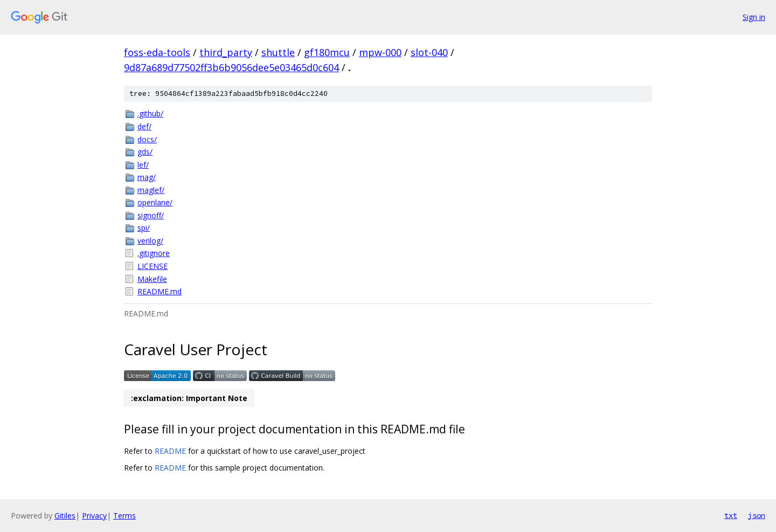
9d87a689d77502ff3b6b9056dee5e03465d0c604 (231, 67)
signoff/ (151, 215)
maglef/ (151, 190)
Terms (124, 516)
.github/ (150, 113)
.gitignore (154, 253)
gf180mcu (327, 52)
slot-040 (429, 52)
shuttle (278, 52)
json (757, 515)
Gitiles (65, 516)
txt (731, 515)
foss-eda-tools (157, 52)
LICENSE (153, 266)
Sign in (754, 17)
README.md (160, 291)
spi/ (144, 228)
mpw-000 (380, 52)
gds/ (145, 152)
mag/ (147, 177)
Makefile (152, 279)
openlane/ (155, 202)
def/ (144, 126)
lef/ (143, 165)
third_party (226, 52)
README (170, 451)
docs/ (147, 139)
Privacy (94, 516)
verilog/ (150, 241)
